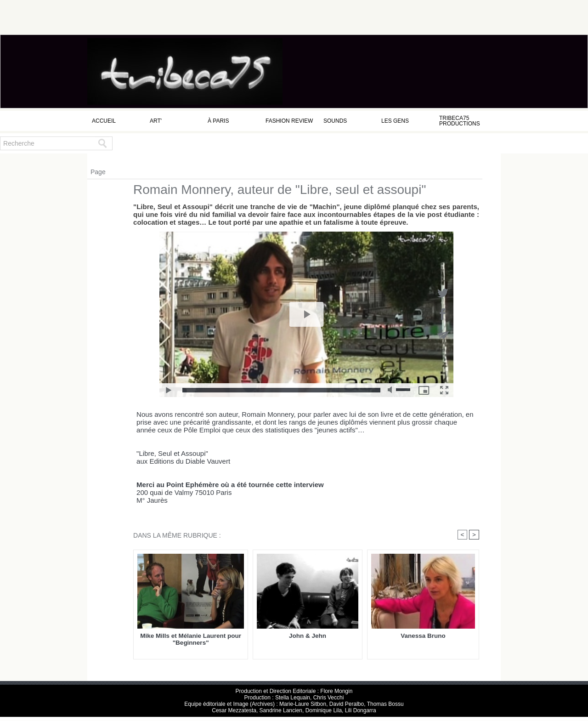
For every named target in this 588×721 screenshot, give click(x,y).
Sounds (335, 121)
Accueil (104, 121)
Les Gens (395, 121)
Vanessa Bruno (423, 636)
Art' (156, 121)
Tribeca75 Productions (460, 121)
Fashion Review (289, 121)
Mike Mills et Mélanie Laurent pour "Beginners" (191, 640)
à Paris (218, 121)
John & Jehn (307, 636)
